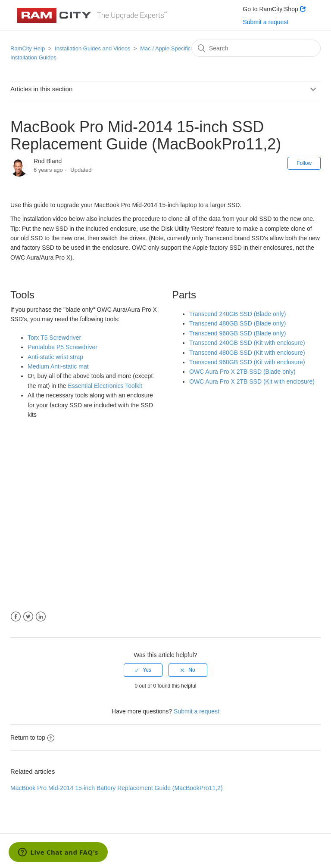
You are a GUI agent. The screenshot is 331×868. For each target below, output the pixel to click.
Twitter (28, 617)
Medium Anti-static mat (58, 366)
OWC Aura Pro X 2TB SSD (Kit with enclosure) (252, 381)
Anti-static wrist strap (55, 357)
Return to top (32, 738)
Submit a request (265, 22)
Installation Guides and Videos (92, 48)
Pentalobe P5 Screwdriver (62, 347)
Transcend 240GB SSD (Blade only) (237, 314)
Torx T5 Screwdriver (54, 338)
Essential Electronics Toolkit (105, 386)
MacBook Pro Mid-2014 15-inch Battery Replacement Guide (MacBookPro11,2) (117, 788)
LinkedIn (41, 617)
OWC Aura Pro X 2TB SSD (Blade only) (242, 372)
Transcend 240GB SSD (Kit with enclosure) (247, 343)
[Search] (256, 48)
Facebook (16, 617)
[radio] (143, 670)
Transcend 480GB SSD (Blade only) (237, 323)
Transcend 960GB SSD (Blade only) (237, 333)
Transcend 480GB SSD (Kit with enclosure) (247, 353)
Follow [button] (304, 163)
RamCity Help (28, 48)
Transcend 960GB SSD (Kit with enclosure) (247, 362)
